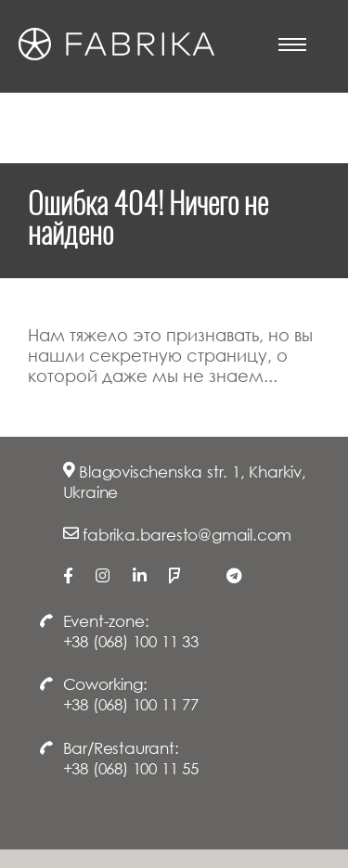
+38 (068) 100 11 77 (131, 704)
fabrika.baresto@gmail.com (187, 535)
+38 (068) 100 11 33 (131, 641)
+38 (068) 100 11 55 (131, 768)
